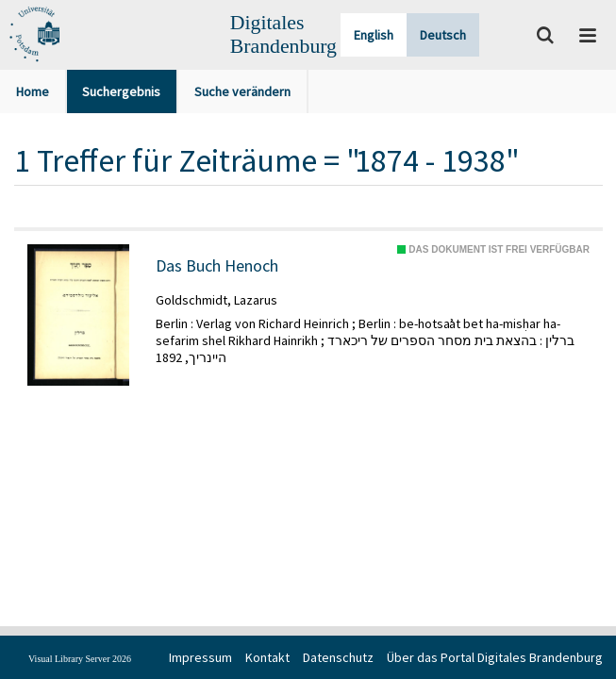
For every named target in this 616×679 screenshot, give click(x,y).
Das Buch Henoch (217, 266)
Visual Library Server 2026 (80, 659)
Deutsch (443, 35)
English (374, 35)
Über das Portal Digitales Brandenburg (495, 657)
